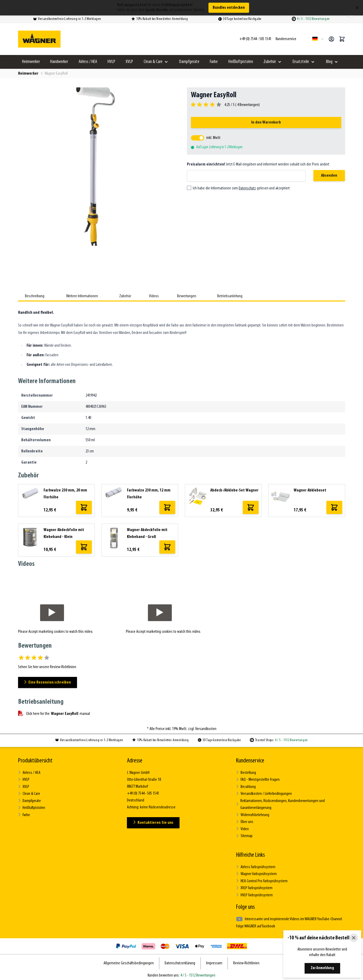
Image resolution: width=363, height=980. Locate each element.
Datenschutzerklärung (180, 961)
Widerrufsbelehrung (252, 814)
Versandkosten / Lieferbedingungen (264, 793)
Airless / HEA (88, 62)
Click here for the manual (54, 714)
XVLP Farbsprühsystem (254, 886)
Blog (329, 62)
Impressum (214, 961)
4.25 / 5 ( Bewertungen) (241, 105)
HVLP (111, 62)
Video (242, 828)
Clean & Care (153, 62)
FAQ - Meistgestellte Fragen (258, 780)
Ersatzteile (301, 62)
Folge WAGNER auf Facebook (255, 924)
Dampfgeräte (189, 62)
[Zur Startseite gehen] (39, 39)
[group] (225, 105)
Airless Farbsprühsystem (256, 866)
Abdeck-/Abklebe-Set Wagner (234, 490)
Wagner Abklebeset (310, 490)
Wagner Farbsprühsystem (256, 873)
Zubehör (270, 62)
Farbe (214, 62)
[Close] (354, 938)
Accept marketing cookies (47, 632)
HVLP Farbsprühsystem (254, 893)
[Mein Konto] (331, 39)
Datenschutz (247, 188)
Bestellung (246, 773)
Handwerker (59, 62)
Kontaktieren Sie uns (153, 823)
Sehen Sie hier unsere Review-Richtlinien (47, 667)
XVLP (129, 62)
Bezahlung (246, 786)
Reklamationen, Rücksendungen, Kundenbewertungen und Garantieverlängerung (280, 804)
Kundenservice (250, 761)
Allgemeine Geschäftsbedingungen (129, 961)
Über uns (245, 821)
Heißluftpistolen (241, 62)
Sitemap (244, 835)
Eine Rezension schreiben (48, 682)
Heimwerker (31, 62)
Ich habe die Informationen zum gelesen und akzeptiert (241, 188)
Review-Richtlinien (246, 961)
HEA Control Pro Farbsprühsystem (262, 879)
